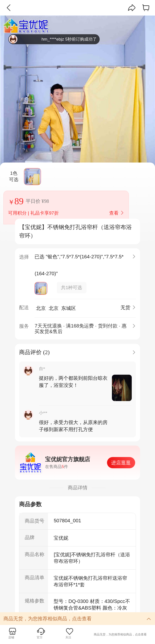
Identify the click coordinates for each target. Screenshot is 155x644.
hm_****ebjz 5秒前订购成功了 (53, 39)
